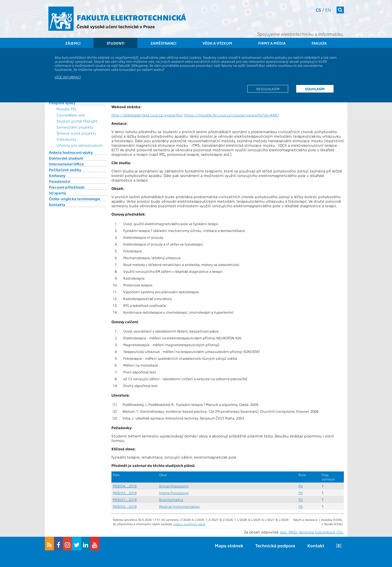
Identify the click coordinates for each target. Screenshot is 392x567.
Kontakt (316, 545)
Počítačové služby (65, 170)
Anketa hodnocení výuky (71, 152)
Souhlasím (315, 89)
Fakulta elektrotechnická (131, 17)
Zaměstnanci (163, 43)
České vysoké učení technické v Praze (116, 26)
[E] (339, 545)
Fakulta (319, 43)
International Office (66, 164)
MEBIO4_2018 (125, 486)
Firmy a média (272, 43)
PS (300, 506)
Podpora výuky (62, 103)
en (328, 10)
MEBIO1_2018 (125, 500)
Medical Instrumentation (179, 506)
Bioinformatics (171, 500)
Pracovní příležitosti (67, 187)
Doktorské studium (66, 158)
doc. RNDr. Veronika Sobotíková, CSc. (312, 532)
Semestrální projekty (75, 127)
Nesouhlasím (268, 89)
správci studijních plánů (189, 524)
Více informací (68, 77)
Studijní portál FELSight (77, 121)
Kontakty (57, 204)
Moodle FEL (66, 109)
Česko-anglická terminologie (75, 199)
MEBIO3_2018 (125, 493)
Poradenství (60, 181)
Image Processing (174, 493)
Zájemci (73, 43)
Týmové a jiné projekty (76, 133)
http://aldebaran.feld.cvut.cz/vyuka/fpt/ (147, 115)
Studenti (116, 43)
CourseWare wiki (71, 115)
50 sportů (57, 193)
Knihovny (57, 175)
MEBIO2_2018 (125, 506)
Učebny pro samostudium (80, 145)
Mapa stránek (229, 545)
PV (301, 486)
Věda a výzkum (217, 43)
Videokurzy (66, 139)
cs (318, 10)
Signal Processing (174, 486)
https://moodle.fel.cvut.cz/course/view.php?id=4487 (232, 115)
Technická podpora (275, 545)
